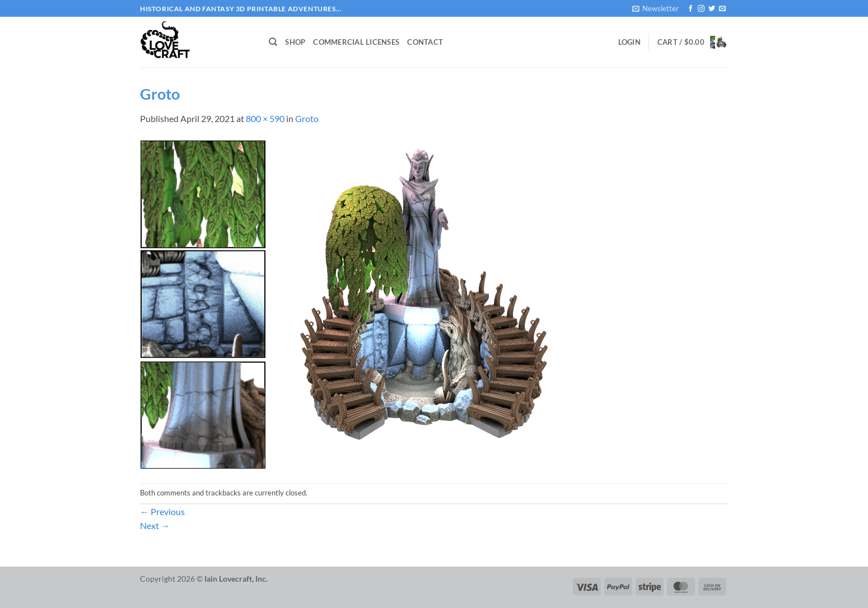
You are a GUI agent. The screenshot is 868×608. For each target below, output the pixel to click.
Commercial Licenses (356, 42)
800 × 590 (265, 118)
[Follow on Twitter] (712, 9)
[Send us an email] (722, 9)
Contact (425, 42)
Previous (162, 511)
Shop (295, 42)
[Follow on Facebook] (690, 9)
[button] (655, 8)
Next (155, 525)
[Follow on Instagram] (701, 9)
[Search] (273, 42)
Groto (307, 118)
